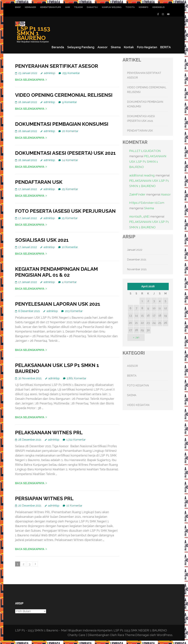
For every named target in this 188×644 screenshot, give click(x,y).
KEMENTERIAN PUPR (51, 7)
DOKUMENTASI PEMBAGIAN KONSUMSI (62, 124)
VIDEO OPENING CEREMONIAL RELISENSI (64, 95)
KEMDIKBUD (159, 7)
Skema (116, 47)
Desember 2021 (137, 260)
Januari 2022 (135, 250)
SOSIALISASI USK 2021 (42, 240)
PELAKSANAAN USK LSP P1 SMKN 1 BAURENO (148, 162)
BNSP (18, 7)
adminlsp (49, 73)
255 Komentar (71, 73)
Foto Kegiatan (147, 47)
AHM (68, 7)
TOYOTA (130, 7)
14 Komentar (70, 160)
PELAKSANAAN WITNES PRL (49, 433)
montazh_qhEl (139, 216)
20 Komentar (70, 131)
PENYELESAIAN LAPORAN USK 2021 (58, 304)
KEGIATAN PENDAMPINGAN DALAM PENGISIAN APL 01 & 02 (56, 272)
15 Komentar (70, 218)
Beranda (58, 47)
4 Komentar (69, 282)
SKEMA (132, 395)
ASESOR (132, 366)
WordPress (164, 635)
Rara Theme (126, 635)
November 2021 (137, 269)
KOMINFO (144, 7)
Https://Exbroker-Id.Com (147, 203)
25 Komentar (70, 189)
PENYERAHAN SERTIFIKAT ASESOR (57, 66)
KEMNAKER (30, 7)
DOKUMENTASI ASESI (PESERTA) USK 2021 (65, 153)
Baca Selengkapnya (30, 80)
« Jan (136, 337)
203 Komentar (74, 311)
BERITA (165, 47)
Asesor (103, 47)
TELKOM (78, 7)
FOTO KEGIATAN (138, 385)
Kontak (129, 47)
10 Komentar (70, 247)
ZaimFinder (137, 194)
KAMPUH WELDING (112, 7)
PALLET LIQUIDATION (145, 151)
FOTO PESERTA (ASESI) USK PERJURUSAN (65, 211)
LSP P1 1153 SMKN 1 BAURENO (33, 33)
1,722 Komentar (76, 440)
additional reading (142, 175)
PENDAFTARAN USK (39, 182)
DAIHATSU (92, 7)
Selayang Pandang (81, 47)
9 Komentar (69, 102)
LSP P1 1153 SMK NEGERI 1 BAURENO (140, 630)
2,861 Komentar (76, 378)
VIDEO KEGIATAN (138, 405)
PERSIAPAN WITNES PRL (44, 498)
